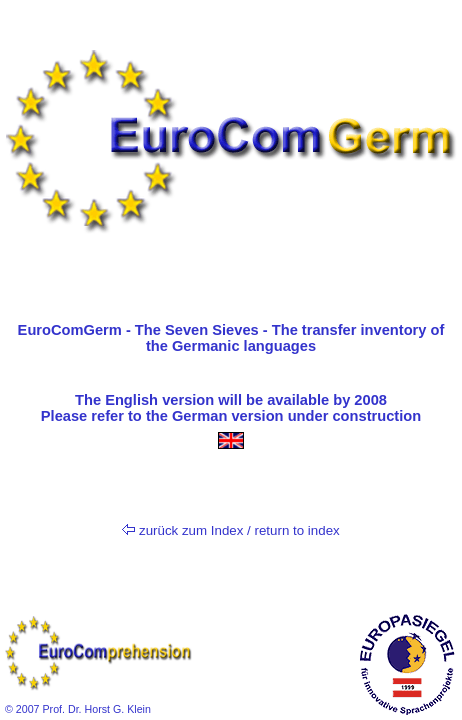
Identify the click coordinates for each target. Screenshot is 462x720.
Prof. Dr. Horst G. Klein (95, 709)
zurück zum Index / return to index (230, 530)
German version (228, 416)
